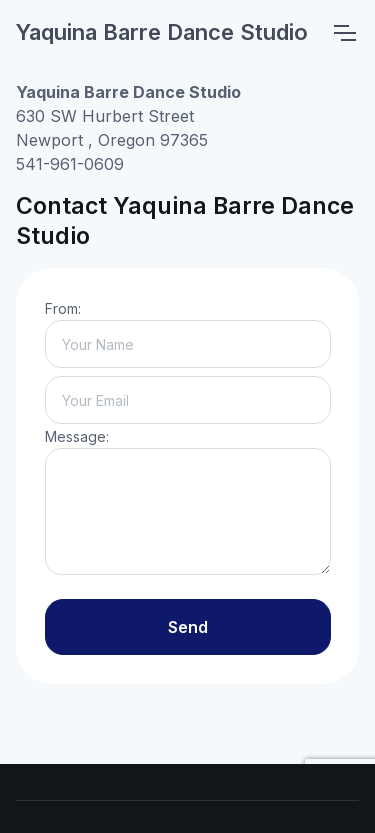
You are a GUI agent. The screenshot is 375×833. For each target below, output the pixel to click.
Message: (77, 436)
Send (188, 627)
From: (63, 308)
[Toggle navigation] (344, 33)
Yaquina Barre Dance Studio (162, 32)
